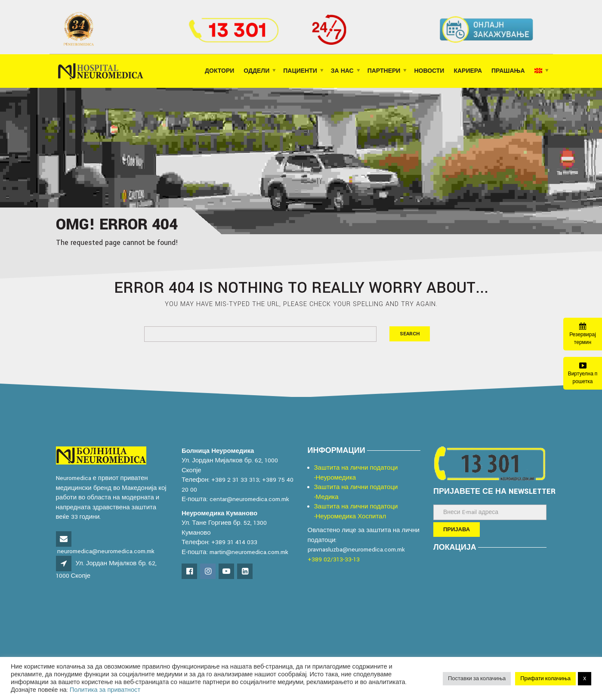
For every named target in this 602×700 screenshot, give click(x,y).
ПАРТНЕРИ (384, 71)
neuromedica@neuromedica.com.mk (106, 551)
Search (410, 334)
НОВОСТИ (429, 71)
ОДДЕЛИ (256, 71)
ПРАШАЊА (508, 71)
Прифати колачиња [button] (545, 679)
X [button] (585, 679)
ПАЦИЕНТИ (300, 71)
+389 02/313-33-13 (334, 559)
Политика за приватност (105, 690)
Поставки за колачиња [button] (477, 679)
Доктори (219, 71)
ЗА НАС (342, 71)
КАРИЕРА (468, 71)
